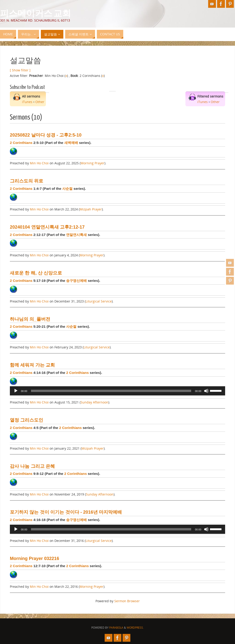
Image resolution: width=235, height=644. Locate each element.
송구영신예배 (76, 281)
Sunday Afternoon (94, 402)
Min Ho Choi (39, 163)
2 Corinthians (21, 143)
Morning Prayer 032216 (35, 558)
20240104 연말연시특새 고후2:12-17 (47, 227)
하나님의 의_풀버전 (30, 319)
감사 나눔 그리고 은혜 (32, 466)
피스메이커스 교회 (35, 13)
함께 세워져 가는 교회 (32, 365)
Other (40, 102)
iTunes (27, 102)
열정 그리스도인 (27, 420)
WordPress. (135, 628)
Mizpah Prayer (91, 209)
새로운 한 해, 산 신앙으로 (36, 273)
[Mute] (206, 391)
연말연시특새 (76, 235)
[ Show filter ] (20, 70)
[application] (117, 391)
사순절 (67, 189)
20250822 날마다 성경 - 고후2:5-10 (46, 135)
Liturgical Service (99, 301)
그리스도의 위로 (27, 181)
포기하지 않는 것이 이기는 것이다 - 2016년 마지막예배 (66, 512)
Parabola (116, 628)
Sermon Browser (127, 601)
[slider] (111, 391)
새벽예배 (71, 143)
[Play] (16, 391)
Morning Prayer (92, 163)
